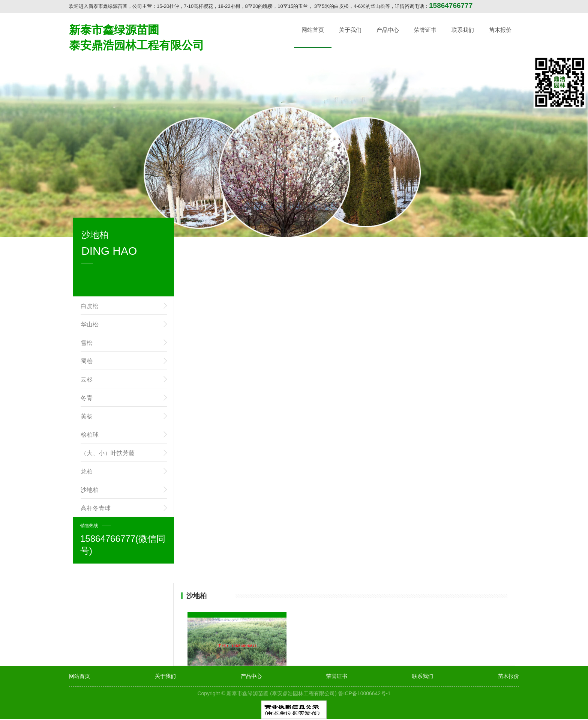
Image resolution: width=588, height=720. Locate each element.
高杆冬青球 (96, 508)
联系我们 (463, 30)
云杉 (87, 380)
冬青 (87, 398)
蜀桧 (87, 361)
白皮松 (90, 306)
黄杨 (87, 416)
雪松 (87, 343)
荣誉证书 (425, 30)
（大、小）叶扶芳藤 (108, 453)
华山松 (90, 324)
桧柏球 (90, 435)
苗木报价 (500, 30)
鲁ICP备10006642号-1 (364, 693)
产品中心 (388, 30)
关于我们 (350, 30)
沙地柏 (90, 490)
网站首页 (313, 30)
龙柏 (87, 471)
